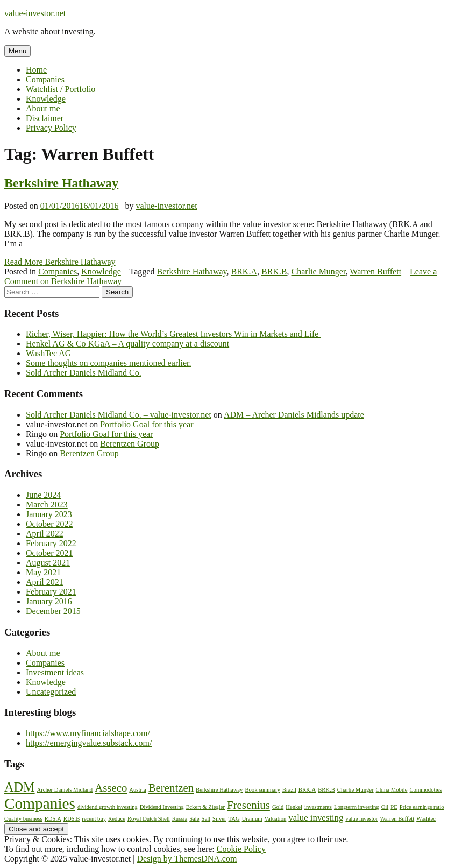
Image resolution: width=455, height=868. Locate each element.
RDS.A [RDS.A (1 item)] (53, 819)
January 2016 (49, 601)
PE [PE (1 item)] (394, 807)
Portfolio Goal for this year (147, 424)
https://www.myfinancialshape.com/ (88, 733)
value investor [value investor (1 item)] (361, 819)
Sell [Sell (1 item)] (206, 819)
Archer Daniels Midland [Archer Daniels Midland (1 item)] (65, 790)
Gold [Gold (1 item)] (278, 807)
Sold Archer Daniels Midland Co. (84, 373)
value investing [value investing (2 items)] (316, 818)
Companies (45, 79)
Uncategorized (51, 692)
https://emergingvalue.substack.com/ (89, 743)
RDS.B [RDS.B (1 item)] (72, 819)
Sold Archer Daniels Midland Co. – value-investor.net (119, 415)
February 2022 (51, 543)
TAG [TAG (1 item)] (234, 819)
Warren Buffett (375, 271)
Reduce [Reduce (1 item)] (117, 819)
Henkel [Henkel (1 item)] (294, 807)
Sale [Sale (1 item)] (194, 819)
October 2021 (49, 553)
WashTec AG (48, 353)
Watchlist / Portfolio (61, 89)
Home (36, 70)
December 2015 (53, 611)
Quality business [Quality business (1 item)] (23, 819)
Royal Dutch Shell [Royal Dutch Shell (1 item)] (149, 819)
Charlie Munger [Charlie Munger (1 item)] (356, 790)
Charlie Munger (319, 271)
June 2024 (43, 495)
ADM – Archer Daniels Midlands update (294, 415)
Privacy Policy (51, 128)
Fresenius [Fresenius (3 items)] (248, 805)
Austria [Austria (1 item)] (137, 790)
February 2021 (51, 592)
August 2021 (48, 563)
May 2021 (43, 572)
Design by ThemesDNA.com (187, 859)
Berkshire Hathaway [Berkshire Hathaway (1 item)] (219, 790)
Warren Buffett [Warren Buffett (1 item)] (397, 819)
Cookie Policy (241, 849)
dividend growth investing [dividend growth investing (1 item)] (108, 807)
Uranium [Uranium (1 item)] (252, 819)
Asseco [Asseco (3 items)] (111, 788)
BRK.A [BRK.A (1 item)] (307, 790)
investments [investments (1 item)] (318, 807)
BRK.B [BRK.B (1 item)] (326, 790)
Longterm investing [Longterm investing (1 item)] (357, 807)
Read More (60, 262)
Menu (17, 51)
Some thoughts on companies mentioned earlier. (109, 363)
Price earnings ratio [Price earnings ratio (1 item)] (422, 807)
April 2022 (45, 534)
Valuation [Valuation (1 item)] (276, 819)
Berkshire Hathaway (61, 183)
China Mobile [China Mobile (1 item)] (392, 790)
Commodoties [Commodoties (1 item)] (426, 790)
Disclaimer (45, 118)
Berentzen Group (130, 444)
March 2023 (47, 504)
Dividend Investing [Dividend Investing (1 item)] (162, 807)
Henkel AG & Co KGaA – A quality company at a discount (127, 344)
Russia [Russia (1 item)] (180, 819)
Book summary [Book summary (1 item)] (262, 790)
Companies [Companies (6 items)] (40, 803)
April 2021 (45, 582)
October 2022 (49, 524)
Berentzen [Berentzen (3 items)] (171, 788)
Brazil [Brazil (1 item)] (289, 790)
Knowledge (46, 99)
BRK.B (274, 271)
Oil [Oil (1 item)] (385, 807)
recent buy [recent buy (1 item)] (94, 819)
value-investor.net (35, 13)
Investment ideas (55, 672)
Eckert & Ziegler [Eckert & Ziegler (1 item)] (205, 807)
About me (43, 108)
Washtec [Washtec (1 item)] (426, 819)
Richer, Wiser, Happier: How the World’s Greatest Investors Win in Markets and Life (173, 334)
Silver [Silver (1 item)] (219, 819)
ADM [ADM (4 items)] (20, 787)
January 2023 (49, 514)
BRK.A (244, 271)
